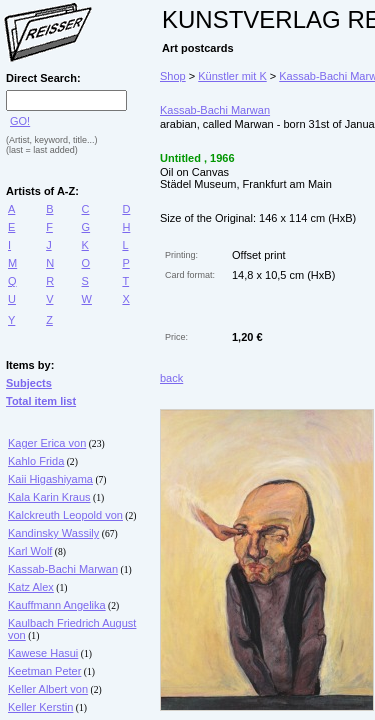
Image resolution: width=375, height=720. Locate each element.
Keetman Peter (44, 671)
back (171, 378)
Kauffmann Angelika (57, 605)
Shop (173, 76)
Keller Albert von (48, 689)
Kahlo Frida (36, 461)
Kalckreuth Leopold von (65, 515)
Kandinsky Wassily (53, 533)
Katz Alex (31, 587)
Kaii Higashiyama (50, 479)
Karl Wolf (30, 551)
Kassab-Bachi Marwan (63, 569)
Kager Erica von (47, 443)
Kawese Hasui (43, 653)
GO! (20, 121)
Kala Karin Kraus (49, 497)
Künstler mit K (232, 76)
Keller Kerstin (40, 707)
